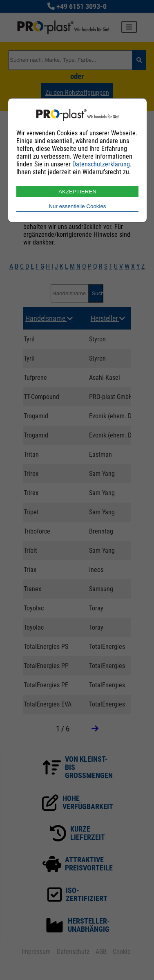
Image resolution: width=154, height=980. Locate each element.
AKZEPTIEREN (77, 192)
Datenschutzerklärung (101, 164)
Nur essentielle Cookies (77, 206)
